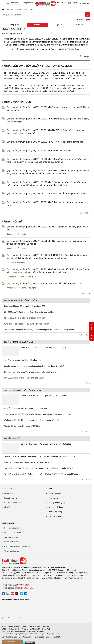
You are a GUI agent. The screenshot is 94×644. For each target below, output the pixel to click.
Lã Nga (84, 56)
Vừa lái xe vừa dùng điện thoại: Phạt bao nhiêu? (24, 360)
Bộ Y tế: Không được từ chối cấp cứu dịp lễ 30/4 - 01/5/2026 (46, 444)
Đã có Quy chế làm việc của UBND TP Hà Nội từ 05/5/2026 (28, 462)
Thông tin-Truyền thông (16, 262)
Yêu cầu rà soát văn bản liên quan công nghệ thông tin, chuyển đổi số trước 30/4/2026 (39, 456)
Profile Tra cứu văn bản (13, 503)
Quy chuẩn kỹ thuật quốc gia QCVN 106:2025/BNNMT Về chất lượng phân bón (44, 283)
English (73, 3)
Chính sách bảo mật (12, 542)
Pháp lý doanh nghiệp (57, 503)
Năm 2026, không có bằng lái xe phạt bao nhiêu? (24, 378)
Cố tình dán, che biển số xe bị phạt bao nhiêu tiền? (25, 318)
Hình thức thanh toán (13, 533)
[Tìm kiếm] (88, 15)
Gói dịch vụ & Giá (57, 3)
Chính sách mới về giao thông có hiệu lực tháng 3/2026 (44, 396)
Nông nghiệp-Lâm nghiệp (16, 234)
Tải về (70, 49)
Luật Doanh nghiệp (26, 637)
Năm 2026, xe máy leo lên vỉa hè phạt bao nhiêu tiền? (43, 348)
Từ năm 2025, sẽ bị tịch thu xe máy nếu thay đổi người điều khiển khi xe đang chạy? (39, 330)
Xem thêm (85, 213)
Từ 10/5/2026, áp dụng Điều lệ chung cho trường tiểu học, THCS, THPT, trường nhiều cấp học (43, 474)
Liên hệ (7, 507)
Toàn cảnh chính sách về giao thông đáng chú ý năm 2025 (28, 408)
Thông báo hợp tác (12, 551)
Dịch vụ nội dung (55, 512)
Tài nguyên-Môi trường (15, 276)
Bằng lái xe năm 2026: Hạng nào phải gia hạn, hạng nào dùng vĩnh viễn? (34, 366)
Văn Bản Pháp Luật (10, 637)
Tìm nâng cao (83, 20)
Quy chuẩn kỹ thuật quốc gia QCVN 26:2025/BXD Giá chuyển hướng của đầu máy (46, 194)
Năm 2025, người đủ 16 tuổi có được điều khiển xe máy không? (30, 312)
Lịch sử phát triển (11, 498)
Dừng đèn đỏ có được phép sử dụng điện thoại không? (26, 324)
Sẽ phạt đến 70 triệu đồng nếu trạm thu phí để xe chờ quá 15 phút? (31, 420)
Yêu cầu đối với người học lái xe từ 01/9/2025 (22, 426)
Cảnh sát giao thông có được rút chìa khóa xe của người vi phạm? (31, 372)
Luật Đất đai (40, 637)
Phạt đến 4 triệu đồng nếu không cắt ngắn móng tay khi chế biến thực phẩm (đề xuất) (39, 468)
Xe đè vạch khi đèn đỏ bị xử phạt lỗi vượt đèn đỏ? (24, 306)
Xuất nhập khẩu (31, 276)
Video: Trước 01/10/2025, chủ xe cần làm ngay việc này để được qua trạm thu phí (37, 414)
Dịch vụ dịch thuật (56, 507)
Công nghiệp (32, 288)
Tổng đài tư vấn (55, 516)
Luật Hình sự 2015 (53, 637)
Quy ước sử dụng (11, 537)
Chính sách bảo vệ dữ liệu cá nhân (18, 546)
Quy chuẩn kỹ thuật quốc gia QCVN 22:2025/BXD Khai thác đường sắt (40, 150)
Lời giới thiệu (9, 493)
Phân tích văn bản (55, 498)
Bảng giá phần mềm (12, 528)
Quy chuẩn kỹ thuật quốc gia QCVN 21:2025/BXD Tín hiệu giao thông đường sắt (45, 142)
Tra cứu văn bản (55, 493)
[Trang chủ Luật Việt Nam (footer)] (46, 561)
